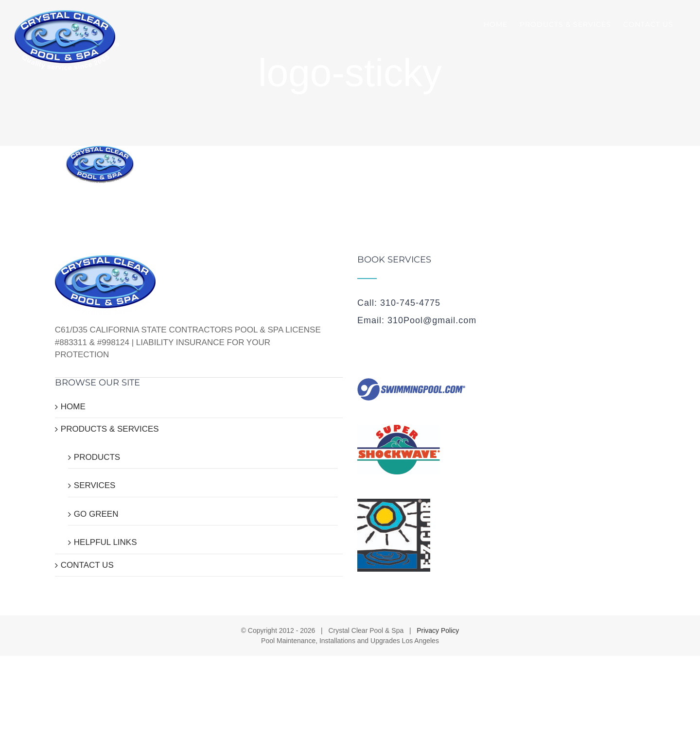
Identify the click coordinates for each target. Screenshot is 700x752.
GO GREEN (96, 514)
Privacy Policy (438, 630)
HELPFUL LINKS (105, 542)
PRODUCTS (97, 457)
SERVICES (95, 485)
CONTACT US (87, 565)
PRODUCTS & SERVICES (110, 429)
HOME (73, 407)
